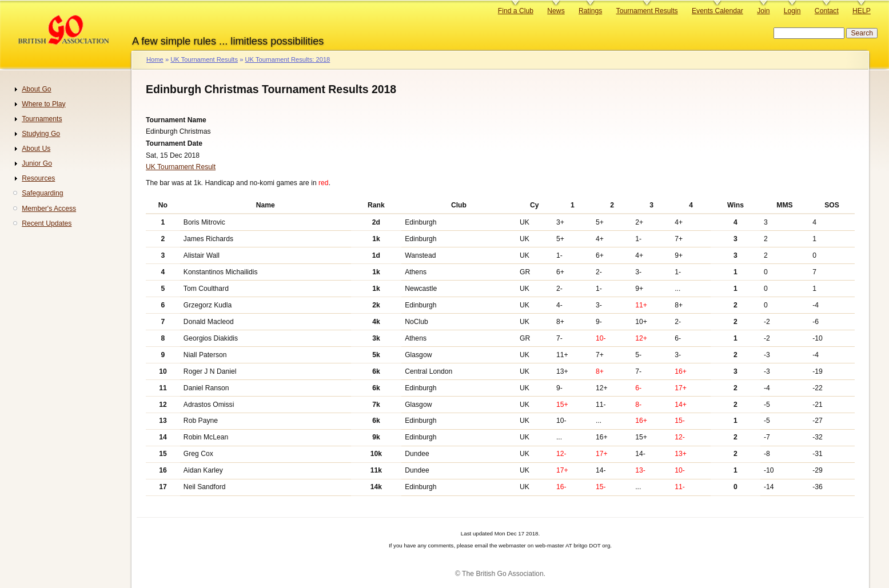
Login (792, 11)
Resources (38, 178)
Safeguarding (42, 193)
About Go (36, 89)
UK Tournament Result (181, 167)
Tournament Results (647, 11)
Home (155, 59)
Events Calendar (717, 11)
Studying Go (41, 134)
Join (763, 11)
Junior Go (37, 163)
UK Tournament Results (204, 59)
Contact (827, 11)
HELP (862, 11)
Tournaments (42, 119)
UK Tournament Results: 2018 (287, 59)
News (556, 11)
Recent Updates (47, 223)
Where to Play (43, 104)
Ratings (590, 11)
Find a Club (516, 11)
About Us (36, 149)
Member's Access (49, 209)
